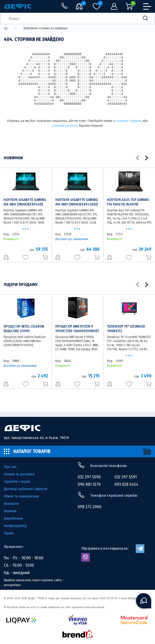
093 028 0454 (126, 484)
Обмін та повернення (21, 496)
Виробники (13, 518)
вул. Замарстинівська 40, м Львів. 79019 (36, 438)
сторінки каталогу (65, 126)
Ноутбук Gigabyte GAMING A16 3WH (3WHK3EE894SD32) (77, 202)
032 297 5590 (89, 477)
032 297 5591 (126, 477)
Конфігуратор (15, 526)
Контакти (11, 504)
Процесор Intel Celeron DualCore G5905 (24, 329)
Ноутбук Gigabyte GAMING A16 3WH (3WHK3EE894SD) (25, 202)
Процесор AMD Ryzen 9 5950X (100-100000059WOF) (77, 329)
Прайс (9, 533)
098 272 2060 (90, 507)
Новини (10, 511)
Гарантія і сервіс (17, 481)
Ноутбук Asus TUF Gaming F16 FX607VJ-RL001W (128, 202)
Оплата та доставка (19, 474)
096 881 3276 (89, 484)
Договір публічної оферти (25, 489)
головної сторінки (128, 121)
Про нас (10, 467)
